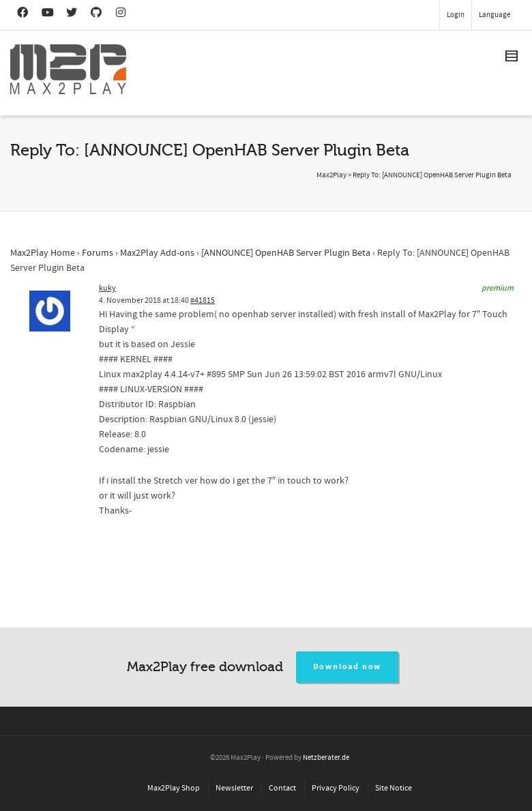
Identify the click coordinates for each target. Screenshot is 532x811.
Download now (348, 667)
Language (494, 15)
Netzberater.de (326, 758)
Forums (98, 253)
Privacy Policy (336, 788)
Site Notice (394, 788)
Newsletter (234, 788)
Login (456, 15)
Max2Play (331, 175)
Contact (282, 788)
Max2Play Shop (174, 788)
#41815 (203, 300)
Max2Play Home (43, 253)
